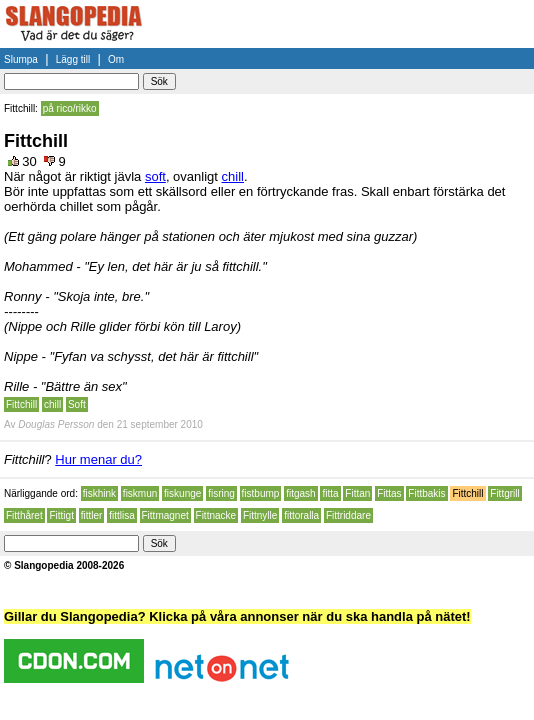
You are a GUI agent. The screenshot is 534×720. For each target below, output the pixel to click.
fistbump (261, 493)
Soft (77, 404)
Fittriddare (348, 515)
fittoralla (301, 515)
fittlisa (122, 515)
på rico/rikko (70, 108)
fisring (221, 493)
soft (155, 176)
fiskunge (182, 493)
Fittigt (61, 515)
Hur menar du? (98, 459)
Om (116, 59)
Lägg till (73, 59)
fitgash (300, 493)
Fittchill (21, 404)
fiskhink (99, 493)
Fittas (389, 493)
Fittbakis (426, 493)
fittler (92, 515)
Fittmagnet (165, 515)
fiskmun (140, 493)
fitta (330, 493)
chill (233, 176)
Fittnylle (260, 515)
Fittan (357, 493)
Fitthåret (24, 515)
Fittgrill (504, 493)
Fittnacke (216, 515)
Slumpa (21, 59)
